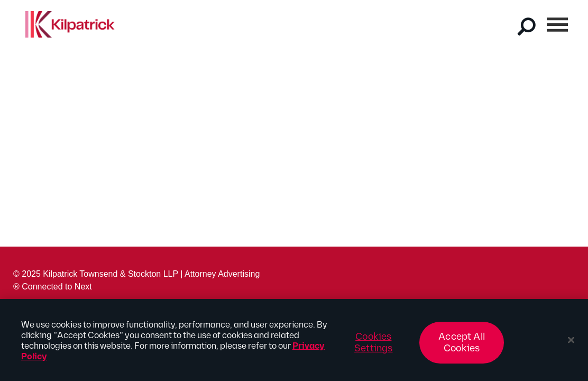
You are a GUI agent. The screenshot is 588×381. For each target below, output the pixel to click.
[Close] (571, 343)
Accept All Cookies (462, 345)
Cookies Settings (373, 345)
